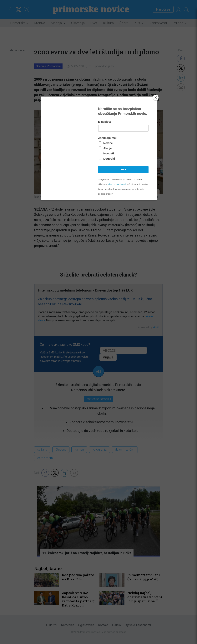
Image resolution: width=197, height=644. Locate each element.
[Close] (156, 97)
